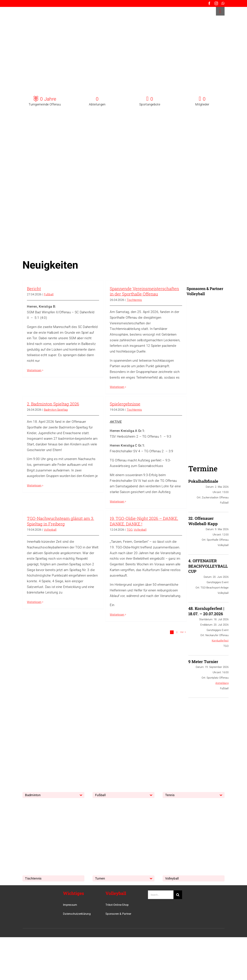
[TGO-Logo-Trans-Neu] (35, 892)
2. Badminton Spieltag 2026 (53, 404)
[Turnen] (118, 803)
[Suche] (178, 895)
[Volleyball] (188, 803)
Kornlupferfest (220, 641)
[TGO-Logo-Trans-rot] (33, 9)
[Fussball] (118, 720)
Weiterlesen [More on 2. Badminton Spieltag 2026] (34, 486)
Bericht (34, 289)
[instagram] (216, 3)
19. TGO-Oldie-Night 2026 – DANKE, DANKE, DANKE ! (144, 521)
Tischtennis (134, 300)
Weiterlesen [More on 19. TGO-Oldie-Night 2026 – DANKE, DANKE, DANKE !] (117, 615)
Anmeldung (222, 683)
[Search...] (161, 895)
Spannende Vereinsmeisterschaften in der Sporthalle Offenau (144, 291)
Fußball (49, 294)
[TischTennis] (48, 803)
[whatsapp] (223, 3)
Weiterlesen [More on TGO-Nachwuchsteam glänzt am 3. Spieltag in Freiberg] (34, 602)
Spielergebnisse (125, 404)
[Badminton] (48, 720)
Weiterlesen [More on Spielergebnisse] (117, 502)
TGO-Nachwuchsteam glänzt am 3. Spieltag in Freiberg (60, 521)
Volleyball (50, 530)
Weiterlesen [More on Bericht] (34, 370)
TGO (130, 530)
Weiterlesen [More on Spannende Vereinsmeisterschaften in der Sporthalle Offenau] (117, 387)
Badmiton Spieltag (56, 410)
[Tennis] (188, 720)
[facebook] (209, 3)
